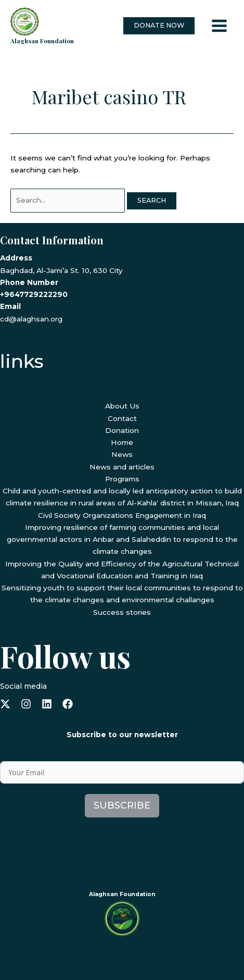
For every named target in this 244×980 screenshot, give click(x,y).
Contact (122, 418)
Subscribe (122, 805)
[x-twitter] (5, 704)
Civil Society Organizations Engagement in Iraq (122, 515)
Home (122, 442)
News (122, 454)
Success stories (122, 612)
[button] (159, 26)
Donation (122, 430)
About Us (122, 406)
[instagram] (26, 704)
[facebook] (68, 704)
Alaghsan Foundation (42, 41)
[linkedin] (47, 704)
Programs (122, 479)
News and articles (122, 467)
